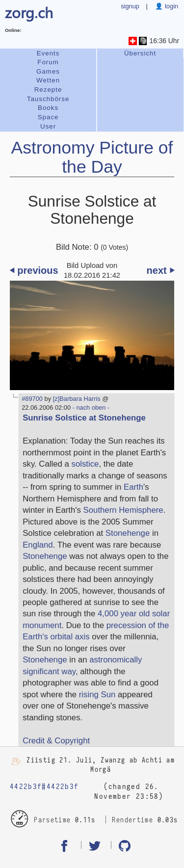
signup (130, 6)
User (48, 126)
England (38, 545)
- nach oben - (90, 408)
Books (48, 108)
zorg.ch (29, 12)
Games (48, 71)
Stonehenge (128, 533)
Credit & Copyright (56, 741)
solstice (85, 464)
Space (48, 117)
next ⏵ (161, 270)
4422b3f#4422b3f (44, 787)
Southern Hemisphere (123, 510)
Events (48, 53)
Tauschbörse (48, 99)
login (171, 6)
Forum (48, 62)
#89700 (32, 399)
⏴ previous (34, 270)
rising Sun (97, 695)
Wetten (48, 80)
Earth (133, 487)
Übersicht (140, 53)
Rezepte (48, 90)
